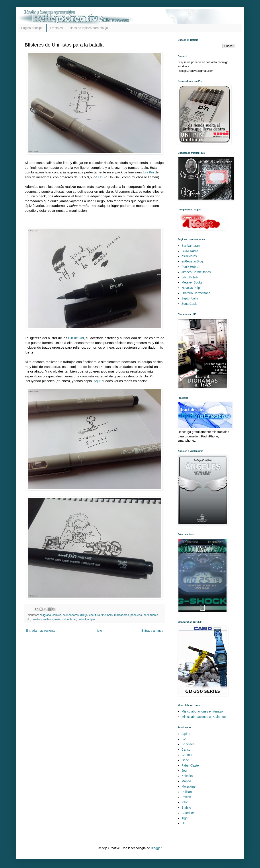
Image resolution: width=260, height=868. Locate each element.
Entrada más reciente (41, 631)
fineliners (107, 615)
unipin (91, 619)
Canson (187, 750)
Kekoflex (188, 776)
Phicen (186, 797)
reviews (48, 619)
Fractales (56, 28)
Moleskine (189, 786)
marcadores (122, 615)
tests (58, 619)
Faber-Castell (191, 765)
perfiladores (151, 615)
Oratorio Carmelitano (196, 293)
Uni (101, 177)
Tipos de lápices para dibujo (89, 28)
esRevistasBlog (192, 261)
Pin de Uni (76, 338)
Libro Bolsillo (190, 277)
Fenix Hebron (191, 267)
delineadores (71, 615)
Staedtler (188, 813)
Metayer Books (192, 282)
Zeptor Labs (190, 298)
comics (57, 615)
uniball (82, 619)
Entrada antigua (152, 631)
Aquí (97, 381)
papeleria (136, 615)
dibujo (84, 615)
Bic (184, 739)
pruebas (37, 619)
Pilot (185, 802)
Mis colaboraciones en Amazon (203, 711)
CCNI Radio (190, 251)
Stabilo (186, 808)
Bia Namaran (191, 246)
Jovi (184, 771)
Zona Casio (190, 304)
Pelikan (187, 792)
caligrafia (45, 615)
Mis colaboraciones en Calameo (204, 717)
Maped (186, 781)
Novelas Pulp (191, 288)
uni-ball (72, 619)
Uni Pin (149, 172)
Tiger (185, 818)
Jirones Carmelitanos (196, 272)
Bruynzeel (188, 744)
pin (28, 619)
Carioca (187, 755)
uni (64, 619)
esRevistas (189, 256)
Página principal (32, 28)
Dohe (185, 760)
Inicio (98, 631)
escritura (94, 615)
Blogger (156, 848)
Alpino (186, 734)
